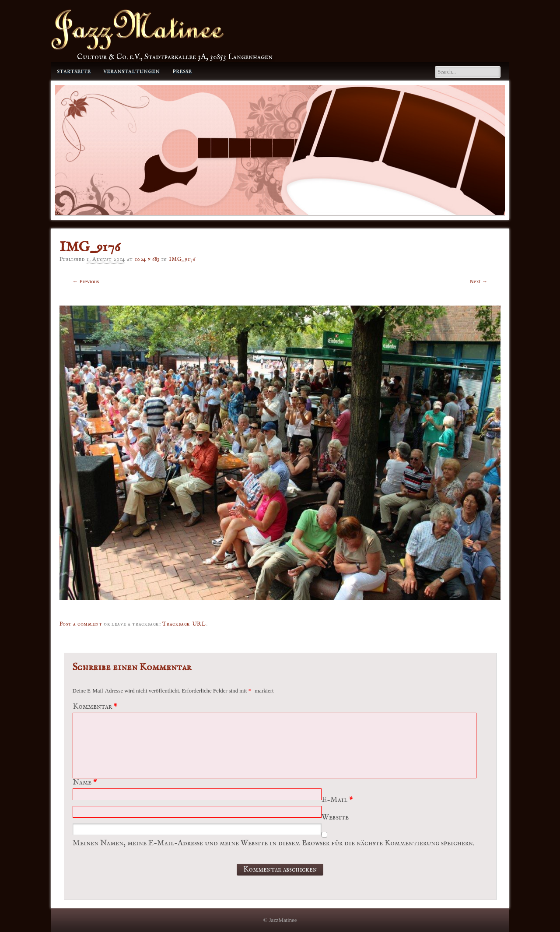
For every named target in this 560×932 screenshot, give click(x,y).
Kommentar (96, 707)
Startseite (74, 71)
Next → (479, 281)
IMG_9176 (182, 259)
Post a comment (81, 624)
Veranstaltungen (131, 71)
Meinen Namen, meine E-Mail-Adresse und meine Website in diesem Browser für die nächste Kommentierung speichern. (273, 843)
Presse (182, 71)
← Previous (86, 281)
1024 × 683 (147, 259)
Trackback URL (184, 624)
